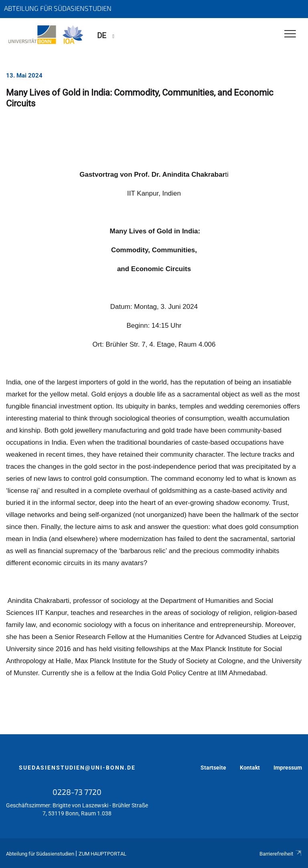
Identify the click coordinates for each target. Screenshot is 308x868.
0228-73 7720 (77, 792)
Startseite (213, 768)
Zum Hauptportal (102, 854)
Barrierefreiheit (281, 854)
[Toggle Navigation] (290, 34)
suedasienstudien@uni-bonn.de (77, 768)
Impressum (288, 768)
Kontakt (250, 768)
